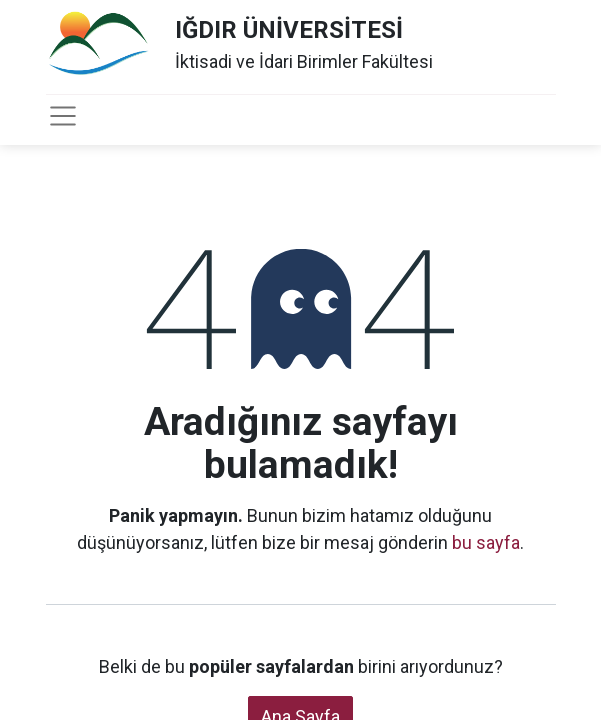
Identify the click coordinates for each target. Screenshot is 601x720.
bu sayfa (486, 542)
